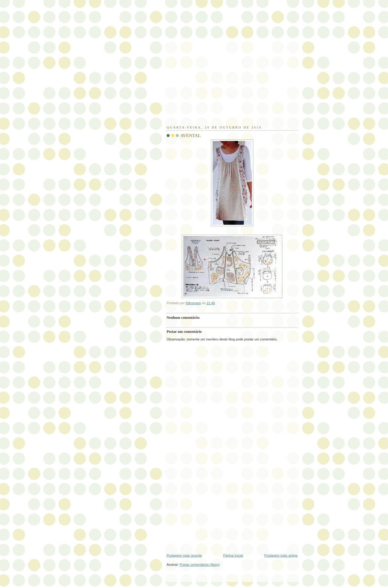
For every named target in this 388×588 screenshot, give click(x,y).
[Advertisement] (212, 84)
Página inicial (233, 555)
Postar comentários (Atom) (200, 565)
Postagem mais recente (184, 555)
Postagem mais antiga (281, 555)
